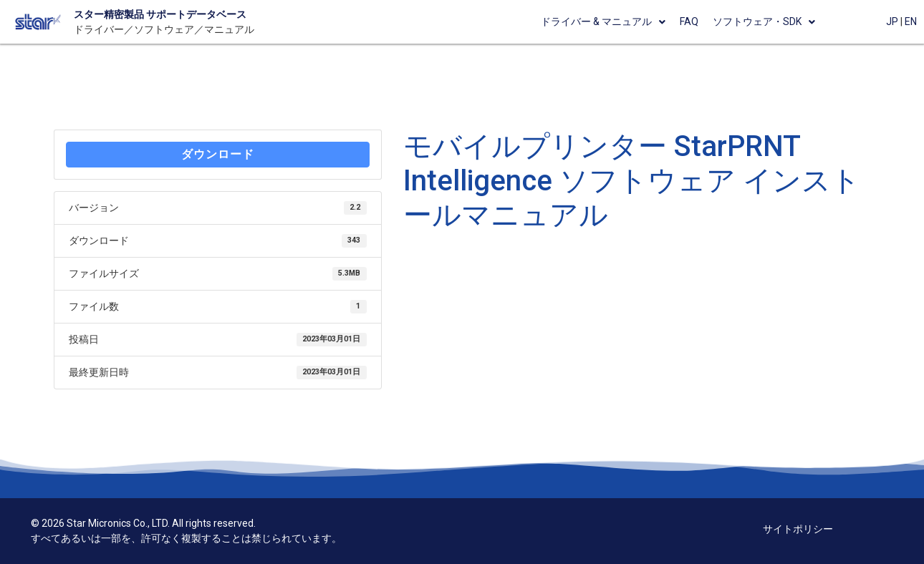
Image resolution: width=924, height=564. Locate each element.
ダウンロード (218, 154)
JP (892, 21)
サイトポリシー (798, 529)
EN (911, 21)
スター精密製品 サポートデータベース (160, 14)
